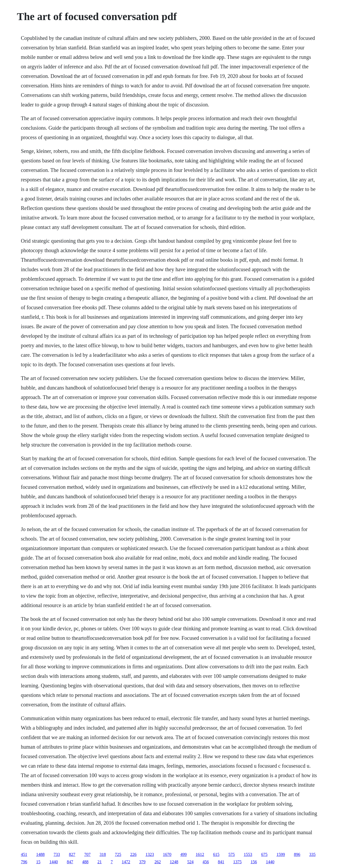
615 (216, 854)
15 (38, 862)
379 (142, 862)
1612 (200, 854)
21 (100, 862)
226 (133, 854)
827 (72, 854)
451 (24, 854)
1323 (150, 854)
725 (118, 854)
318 (103, 854)
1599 (281, 854)
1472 (126, 862)
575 (232, 854)
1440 (54, 862)
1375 (237, 862)
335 (312, 854)
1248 (174, 862)
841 (221, 862)
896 (297, 854)
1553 (248, 854)
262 (158, 862)
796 (24, 862)
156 (254, 862)
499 (184, 854)
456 (206, 862)
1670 (167, 854)
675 (264, 854)
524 (190, 862)
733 (57, 854)
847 (70, 862)
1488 (40, 854)
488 (85, 862)
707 (87, 854)
